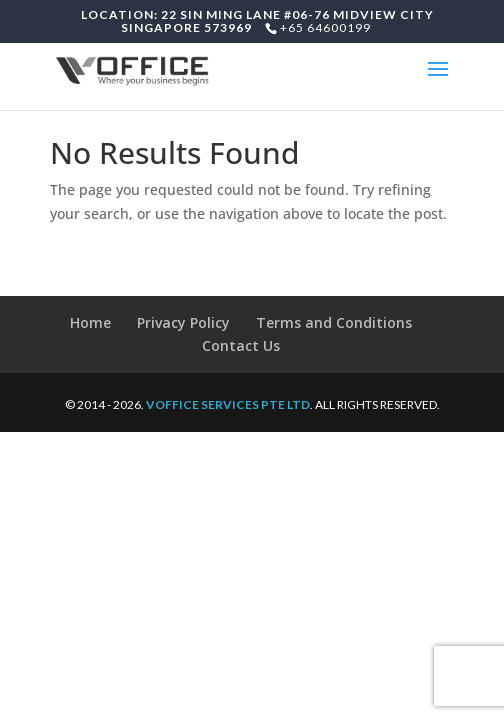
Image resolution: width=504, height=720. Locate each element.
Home (90, 322)
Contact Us (241, 345)
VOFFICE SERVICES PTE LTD (228, 404)
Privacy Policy (183, 322)
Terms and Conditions (334, 322)
